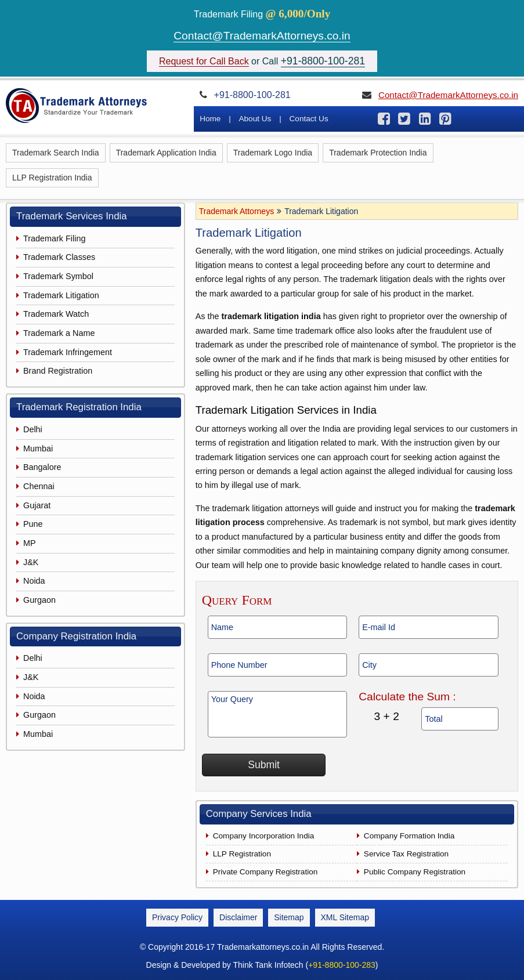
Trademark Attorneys (236, 211)
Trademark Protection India (378, 153)
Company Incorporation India (264, 836)
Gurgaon (39, 600)
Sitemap (289, 917)
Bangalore (42, 467)
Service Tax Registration (406, 854)
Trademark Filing (54, 238)
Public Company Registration (415, 872)
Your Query (277, 714)
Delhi (33, 429)
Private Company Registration (265, 872)
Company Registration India (76, 636)
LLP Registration (242, 854)
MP (30, 543)
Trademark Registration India (79, 407)
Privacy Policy (177, 917)
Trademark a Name (59, 333)
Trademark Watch (56, 314)
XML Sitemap (345, 917)
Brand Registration (58, 371)
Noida (34, 581)
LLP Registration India (52, 178)
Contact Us (309, 119)
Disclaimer (238, 917)
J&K (31, 562)
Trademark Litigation (61, 295)
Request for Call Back (204, 61)
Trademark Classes (59, 257)
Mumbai (38, 449)
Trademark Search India (56, 153)
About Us (255, 119)
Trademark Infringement (68, 352)
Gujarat (37, 505)
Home (210, 119)
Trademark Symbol (58, 276)
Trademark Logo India (273, 153)
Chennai (39, 486)
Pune (33, 524)
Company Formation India (409, 836)
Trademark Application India (166, 153)
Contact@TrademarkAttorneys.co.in (262, 36)
